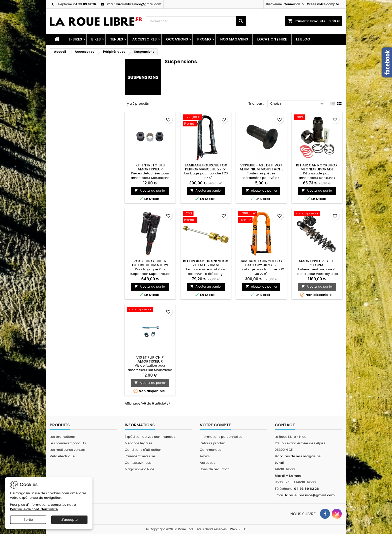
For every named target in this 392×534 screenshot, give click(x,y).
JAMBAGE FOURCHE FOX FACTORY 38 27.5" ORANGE (261, 265)
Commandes (211, 450)
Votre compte (215, 425)
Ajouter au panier (150, 191)
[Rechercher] (196, 21)
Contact (285, 425)
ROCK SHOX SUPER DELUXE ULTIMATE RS (150, 263)
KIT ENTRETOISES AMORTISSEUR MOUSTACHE (150, 169)
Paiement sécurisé (140, 456)
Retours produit (212, 443)
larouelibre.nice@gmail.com (138, 4)
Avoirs (205, 456)
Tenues (116, 39)
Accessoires (144, 39)
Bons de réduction (215, 469)
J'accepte (69, 520)
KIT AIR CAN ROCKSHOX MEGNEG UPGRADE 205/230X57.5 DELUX (317, 169)
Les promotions (62, 437)
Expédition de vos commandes (150, 437)
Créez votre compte (323, 4)
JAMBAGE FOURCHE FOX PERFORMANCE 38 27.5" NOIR (206, 169)
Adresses (207, 463)
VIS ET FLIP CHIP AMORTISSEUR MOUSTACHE (150, 361)
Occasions (177, 39)
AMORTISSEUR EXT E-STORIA (317, 263)
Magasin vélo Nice (140, 469)
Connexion (292, 4)
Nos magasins (234, 39)
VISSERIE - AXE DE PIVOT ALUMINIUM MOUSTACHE (261, 167)
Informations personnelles (221, 437)
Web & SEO (238, 529)
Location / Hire (272, 39)
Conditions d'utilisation (143, 450)
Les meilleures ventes (67, 450)
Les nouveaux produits (68, 443)
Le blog (303, 39)
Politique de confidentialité (34, 509)
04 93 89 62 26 (85, 4)
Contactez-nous (138, 463)
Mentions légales (139, 443)
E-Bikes (75, 39)
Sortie (28, 520)
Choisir (298, 104)
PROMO (204, 39)
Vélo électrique (62, 456)
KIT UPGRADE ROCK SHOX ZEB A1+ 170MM (206, 263)
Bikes (96, 39)
